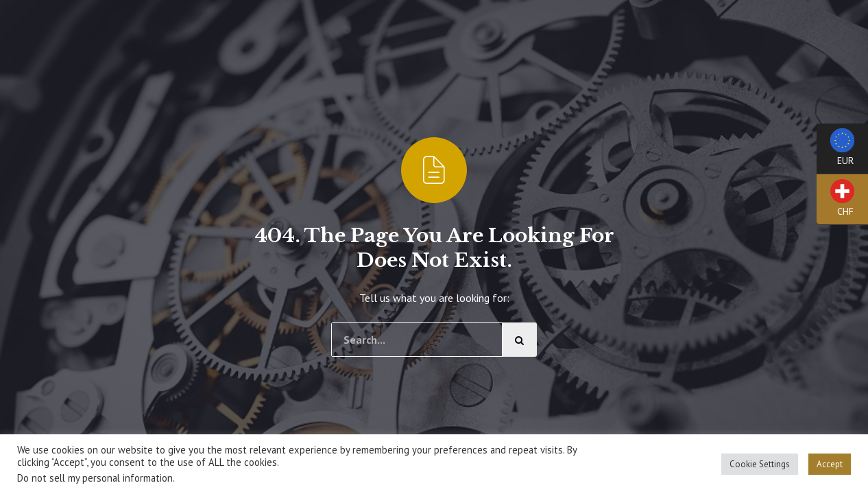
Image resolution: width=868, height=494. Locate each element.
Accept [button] (830, 464)
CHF (835, 202)
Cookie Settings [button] (760, 464)
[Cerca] (520, 340)
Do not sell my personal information (95, 478)
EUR (835, 151)
